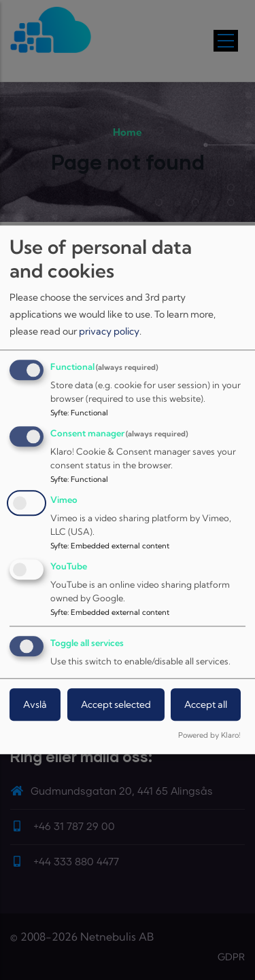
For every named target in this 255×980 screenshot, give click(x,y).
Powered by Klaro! (209, 736)
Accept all (206, 704)
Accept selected (116, 704)
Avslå (35, 704)
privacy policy (109, 331)
